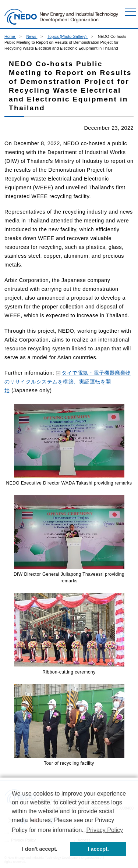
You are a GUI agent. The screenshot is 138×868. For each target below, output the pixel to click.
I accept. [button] (98, 849)
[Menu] (130, 12)
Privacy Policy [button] (105, 830)
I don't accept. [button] (40, 849)
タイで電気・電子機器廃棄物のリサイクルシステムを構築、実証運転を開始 (68, 382)
